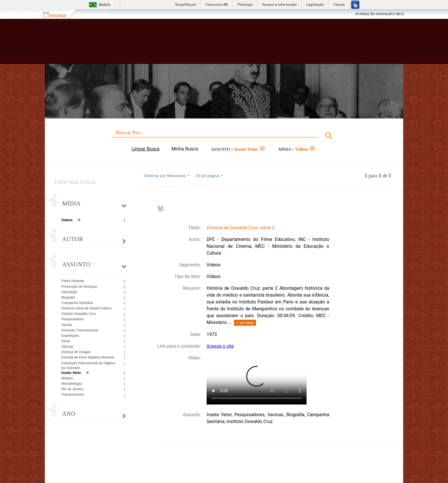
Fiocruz (58, 14)
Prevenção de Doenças (79, 287)
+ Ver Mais (245, 323)
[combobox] (224, 137)
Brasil (105, 5)
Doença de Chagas (76, 352)
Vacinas (67, 347)
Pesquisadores (73, 319)
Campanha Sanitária (77, 303)
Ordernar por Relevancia (167, 176)
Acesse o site (220, 346)
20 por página (210, 176)
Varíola (67, 325)
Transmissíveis (73, 395)
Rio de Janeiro (72, 389)
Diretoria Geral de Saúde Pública (86, 308)
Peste (66, 341)
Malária (67, 378)
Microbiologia (72, 384)
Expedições (70, 336)
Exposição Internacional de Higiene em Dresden (88, 366)
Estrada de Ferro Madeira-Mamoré (88, 357)
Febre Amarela (73, 281)
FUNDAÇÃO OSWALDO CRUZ (380, 14)
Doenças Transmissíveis (80, 330)
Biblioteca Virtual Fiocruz (193, 44)
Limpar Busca (145, 149)
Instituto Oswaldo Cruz (79, 314)
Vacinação (69, 292)
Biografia (68, 297)
